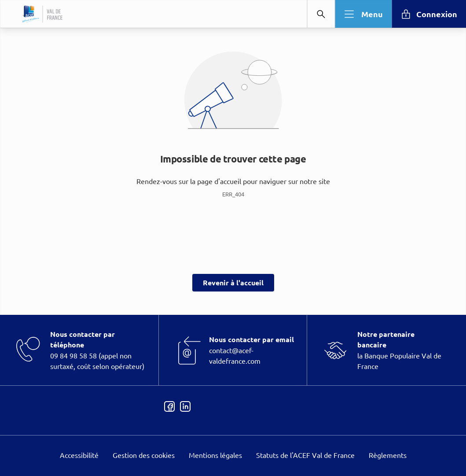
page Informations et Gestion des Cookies (251, 270)
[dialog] (233, 238)
